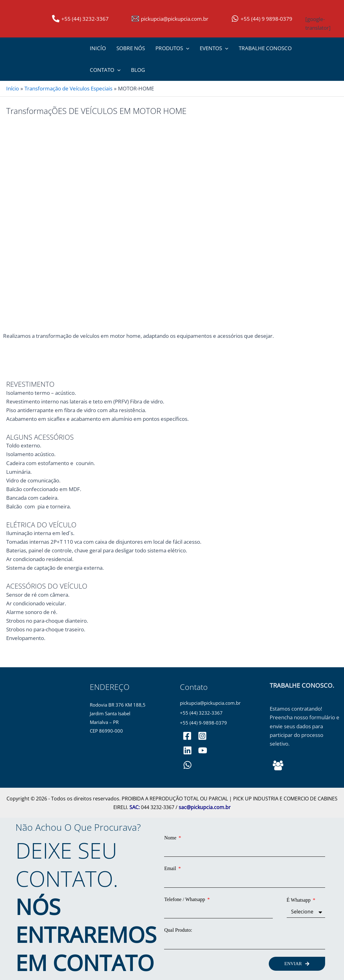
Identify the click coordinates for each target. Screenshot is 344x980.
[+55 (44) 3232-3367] (80, 19)
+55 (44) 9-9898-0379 (203, 723)
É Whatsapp (299, 900)
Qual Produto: (178, 930)
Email (171, 868)
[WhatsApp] (187, 765)
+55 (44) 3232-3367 (201, 713)
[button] (186, 48)
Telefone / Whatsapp (185, 899)
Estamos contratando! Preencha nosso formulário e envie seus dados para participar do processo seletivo (305, 726)
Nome (171, 838)
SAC (134, 807)
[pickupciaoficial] (187, 736)
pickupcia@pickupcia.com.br (210, 703)
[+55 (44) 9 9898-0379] (262, 19)
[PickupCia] (203, 750)
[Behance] (278, 765)
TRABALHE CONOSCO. (302, 685)
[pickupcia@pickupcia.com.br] (170, 19)
